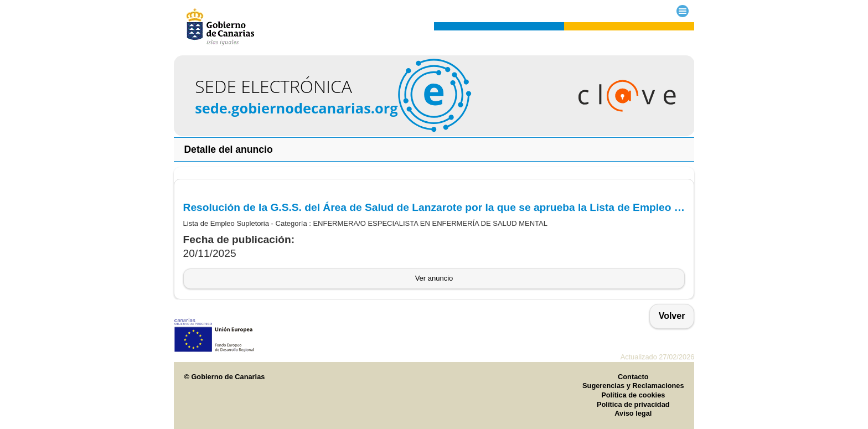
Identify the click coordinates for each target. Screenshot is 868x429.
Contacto (633, 377)
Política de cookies (633, 395)
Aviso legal (633, 413)
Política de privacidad (633, 404)
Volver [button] (672, 316)
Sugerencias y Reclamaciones (633, 386)
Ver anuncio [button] (434, 278)
